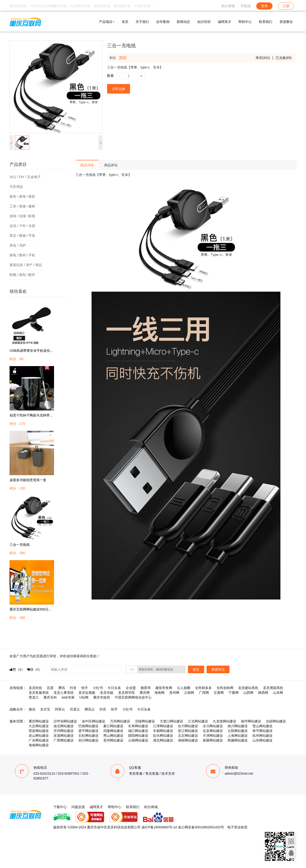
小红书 (98, 688)
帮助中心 (245, 22)
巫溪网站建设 (64, 736)
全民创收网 (225, 688)
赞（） (17, 669)
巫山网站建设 (39, 736)
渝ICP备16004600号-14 (159, 827)
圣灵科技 (35, 688)
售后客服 (152, 773)
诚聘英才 (224, 22)
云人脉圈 (184, 688)
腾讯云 (90, 709)
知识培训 (204, 22)
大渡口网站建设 (171, 721)
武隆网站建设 (113, 731)
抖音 (73, 688)
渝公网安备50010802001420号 (201, 827)
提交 (196, 669)
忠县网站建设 (213, 731)
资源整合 (286, 22)
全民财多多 (203, 688)
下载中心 (60, 807)
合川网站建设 (188, 726)
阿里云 (60, 709)
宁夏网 (234, 693)
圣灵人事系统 (64, 693)
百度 (50, 688)
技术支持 (168, 773)
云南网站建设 (138, 740)
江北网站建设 (198, 721)
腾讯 (62, 688)
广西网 (204, 693)
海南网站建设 (39, 745)
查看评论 (218, 669)
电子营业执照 (237, 827)
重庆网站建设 (39, 721)
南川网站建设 (238, 726)
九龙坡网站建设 (224, 721)
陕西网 (263, 693)
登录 (264, 6)
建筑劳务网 (164, 688)
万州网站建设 (120, 721)
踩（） (35, 669)
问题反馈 (78, 807)
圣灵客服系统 (39, 693)
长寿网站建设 (138, 726)
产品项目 (107, 22)
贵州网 (174, 693)
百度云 (75, 709)
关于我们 (142, 22)
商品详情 (87, 165)
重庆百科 (50, 697)
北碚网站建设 (276, 721)
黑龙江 (34, 697)
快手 (85, 688)
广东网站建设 (39, 740)
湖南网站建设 (188, 740)
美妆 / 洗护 (18, 245)
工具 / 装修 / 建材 (22, 206)
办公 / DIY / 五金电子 (25, 177)
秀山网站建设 (113, 736)
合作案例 (163, 22)
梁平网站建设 (88, 731)
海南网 (159, 693)
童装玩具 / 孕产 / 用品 (26, 265)
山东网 (278, 693)
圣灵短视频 (87, 693)
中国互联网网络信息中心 (133, 697)
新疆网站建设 (213, 740)
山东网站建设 (262, 740)
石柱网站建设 (88, 736)
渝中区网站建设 (93, 721)
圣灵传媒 (107, 693)
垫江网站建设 (188, 731)
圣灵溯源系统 (273, 688)
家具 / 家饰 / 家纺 (22, 196)
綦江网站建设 (113, 726)
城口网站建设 (138, 731)
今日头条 (114, 688)
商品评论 (111, 165)
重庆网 (145, 693)
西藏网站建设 (238, 740)
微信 (32, 709)
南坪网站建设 (251, 721)
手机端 (246, 6)
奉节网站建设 (262, 731)
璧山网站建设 (262, 726)
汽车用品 (16, 187)
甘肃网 (219, 693)
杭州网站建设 (262, 736)
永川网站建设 (213, 726)
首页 (125, 22)
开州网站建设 (64, 731)
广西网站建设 (64, 740)
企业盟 (131, 688)
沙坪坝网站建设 (65, 721)
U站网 (84, 697)
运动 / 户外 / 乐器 (22, 226)
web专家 (68, 697)
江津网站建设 (163, 726)
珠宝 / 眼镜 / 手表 (22, 236)
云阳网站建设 (238, 731)
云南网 (189, 693)
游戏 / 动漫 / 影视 (22, 216)
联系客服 (291, 853)
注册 (286, 6)
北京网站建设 (188, 736)
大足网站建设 (39, 726)
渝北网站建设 (64, 726)
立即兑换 (119, 89)
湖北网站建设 (163, 740)
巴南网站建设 (88, 726)
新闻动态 (183, 22)
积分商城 (228, 6)
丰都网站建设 (163, 731)
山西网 (248, 693)
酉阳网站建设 (138, 736)
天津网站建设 (213, 736)
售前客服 (136, 773)
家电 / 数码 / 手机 (22, 255)
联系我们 (266, 22)
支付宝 (45, 709)
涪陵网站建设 (145, 721)
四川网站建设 (88, 740)
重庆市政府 (102, 697)
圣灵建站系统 (248, 688)
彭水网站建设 (163, 736)
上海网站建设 (238, 736)
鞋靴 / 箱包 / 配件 (22, 275)
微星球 (146, 688)
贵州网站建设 (113, 740)
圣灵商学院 (126, 693)
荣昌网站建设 (39, 731)
